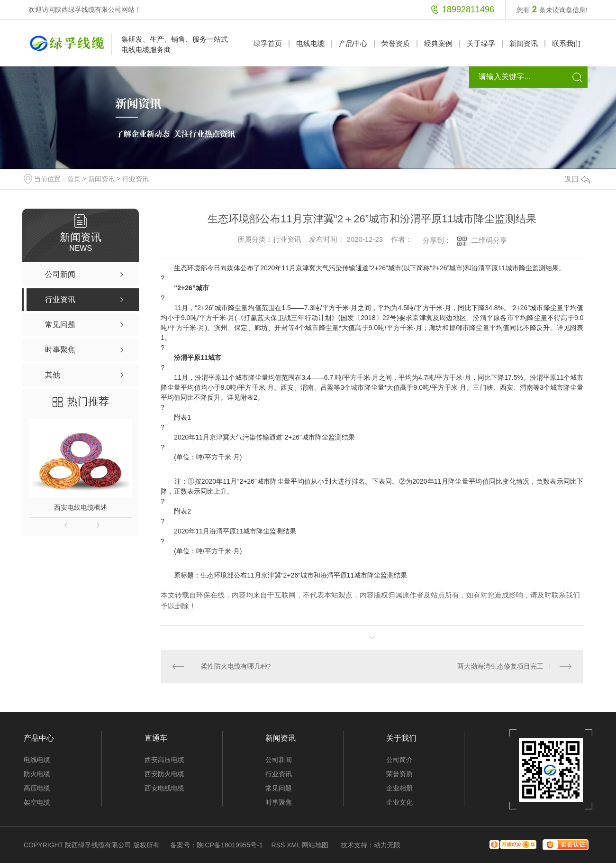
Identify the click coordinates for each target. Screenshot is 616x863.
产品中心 (353, 43)
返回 (577, 179)
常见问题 (279, 788)
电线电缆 (310, 43)
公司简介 (399, 760)
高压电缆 (37, 788)
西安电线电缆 (164, 788)
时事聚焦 (279, 802)
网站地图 (315, 845)
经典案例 (438, 43)
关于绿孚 (481, 43)
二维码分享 (489, 240)
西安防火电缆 (164, 774)
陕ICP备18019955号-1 (230, 845)
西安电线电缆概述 (81, 507)
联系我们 (566, 43)
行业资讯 (136, 179)
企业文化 (399, 802)
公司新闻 (279, 760)
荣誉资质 (396, 43)
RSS (278, 845)
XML (293, 845)
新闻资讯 (524, 43)
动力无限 (387, 845)
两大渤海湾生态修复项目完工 (500, 666)
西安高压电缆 (164, 760)
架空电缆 (37, 802)
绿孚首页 (268, 43)
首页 (74, 179)
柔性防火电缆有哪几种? (236, 666)
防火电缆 (37, 774)
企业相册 (399, 788)
